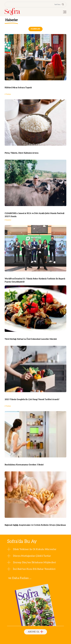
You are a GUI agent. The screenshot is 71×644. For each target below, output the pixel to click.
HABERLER (35, 29)
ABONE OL (36, 632)
